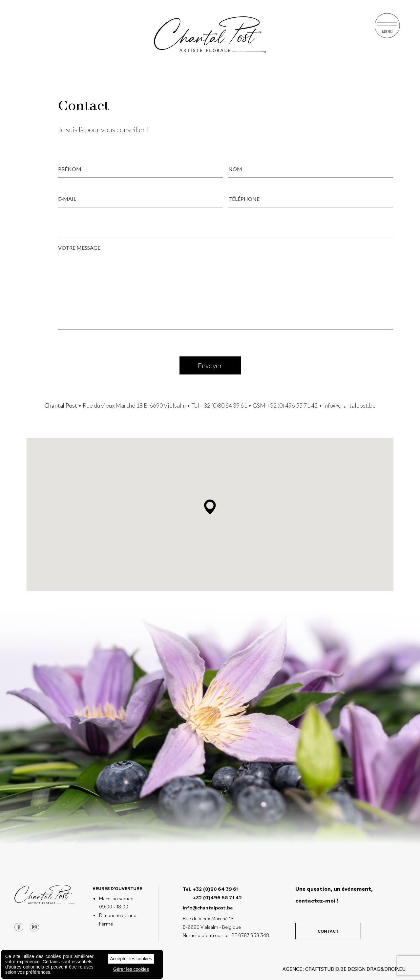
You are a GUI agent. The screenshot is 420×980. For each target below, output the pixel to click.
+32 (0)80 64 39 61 (224, 405)
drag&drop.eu (386, 969)
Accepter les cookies (131, 959)
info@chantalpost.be (349, 405)
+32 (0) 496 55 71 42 (292, 405)
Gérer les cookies (131, 969)
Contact (328, 931)
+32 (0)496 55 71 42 (217, 897)
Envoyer (210, 365)
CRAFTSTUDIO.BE (326, 969)
